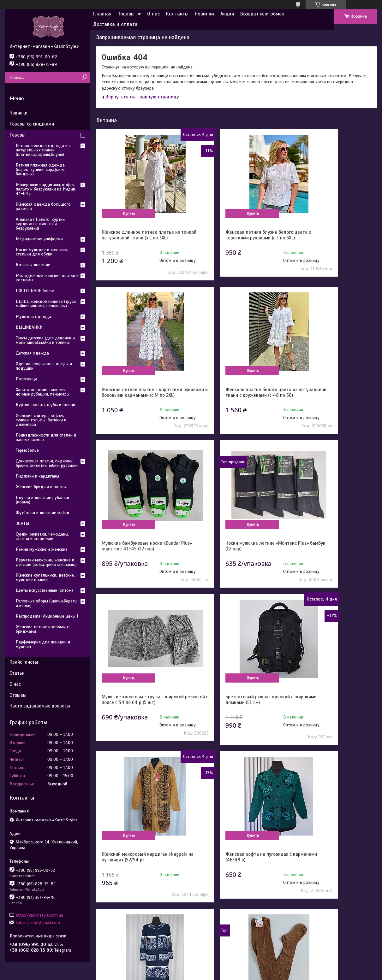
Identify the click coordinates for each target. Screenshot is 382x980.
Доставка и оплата (115, 24)
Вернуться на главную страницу (142, 97)
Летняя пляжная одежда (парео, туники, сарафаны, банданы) (41, 170)
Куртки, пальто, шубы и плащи (45, 405)
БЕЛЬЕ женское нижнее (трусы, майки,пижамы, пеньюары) (47, 304)
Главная (102, 14)
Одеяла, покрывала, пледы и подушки (44, 366)
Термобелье (27, 450)
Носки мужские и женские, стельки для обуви (42, 252)
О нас (153, 14)
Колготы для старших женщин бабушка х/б (326, 717)
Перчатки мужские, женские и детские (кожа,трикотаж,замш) (46, 562)
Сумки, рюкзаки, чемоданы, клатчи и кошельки (42, 536)
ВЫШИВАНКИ (29, 327)
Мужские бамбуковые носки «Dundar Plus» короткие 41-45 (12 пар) (236, 398)
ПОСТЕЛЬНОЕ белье (35, 291)
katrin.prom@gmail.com (38, 922)
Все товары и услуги (344, 775)
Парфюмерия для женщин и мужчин (43, 644)
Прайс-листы (24, 662)
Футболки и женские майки (42, 513)
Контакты (177, 14)
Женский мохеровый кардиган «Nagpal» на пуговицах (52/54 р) (327, 557)
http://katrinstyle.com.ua (39, 915)
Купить (122, 213)
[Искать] (84, 77)
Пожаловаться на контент (191, 974)
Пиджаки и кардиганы (37, 476)
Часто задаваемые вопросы (40, 706)
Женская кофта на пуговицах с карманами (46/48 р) (135, 717)
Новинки (204, 14)
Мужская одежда (33, 317)
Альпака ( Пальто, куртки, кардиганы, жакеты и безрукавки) (41, 224)
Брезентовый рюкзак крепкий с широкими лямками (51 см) (231, 557)
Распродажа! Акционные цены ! (47, 616)
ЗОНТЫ (22, 523)
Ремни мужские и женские (42, 549)
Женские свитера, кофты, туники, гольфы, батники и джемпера (41, 420)
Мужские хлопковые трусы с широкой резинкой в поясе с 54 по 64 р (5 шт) (139, 560)
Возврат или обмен (262, 14)
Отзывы (18, 695)
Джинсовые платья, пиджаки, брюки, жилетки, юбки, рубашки (47, 463)
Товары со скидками (32, 124)
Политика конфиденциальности (245, 974)
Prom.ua (218, 968)
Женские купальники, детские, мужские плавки (45, 577)
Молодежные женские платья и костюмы (47, 278)
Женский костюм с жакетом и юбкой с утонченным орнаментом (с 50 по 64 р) (236, 720)
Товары (126, 14)
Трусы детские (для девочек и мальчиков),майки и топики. (45, 340)
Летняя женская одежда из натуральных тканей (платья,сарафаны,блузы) (43, 150)
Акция (227, 14)
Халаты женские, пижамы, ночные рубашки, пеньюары (43, 392)
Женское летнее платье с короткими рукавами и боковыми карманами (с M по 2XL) (329, 238)
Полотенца (27, 379)
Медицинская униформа (39, 239)
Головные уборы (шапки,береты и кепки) (47, 603)
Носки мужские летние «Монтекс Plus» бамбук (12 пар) (329, 398)
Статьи (17, 673)
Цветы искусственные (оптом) (44, 590)
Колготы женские (33, 265)
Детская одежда (32, 353)
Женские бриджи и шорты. (42, 487)
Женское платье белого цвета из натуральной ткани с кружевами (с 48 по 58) (139, 401)
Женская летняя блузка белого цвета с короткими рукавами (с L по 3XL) (236, 238)
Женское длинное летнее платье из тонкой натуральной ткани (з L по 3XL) (141, 238)
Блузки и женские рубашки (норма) (42, 500)
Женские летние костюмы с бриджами (42, 629)
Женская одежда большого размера (43, 206)
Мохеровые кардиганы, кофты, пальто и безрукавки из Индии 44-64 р (46, 189)
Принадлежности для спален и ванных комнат (46, 437)
